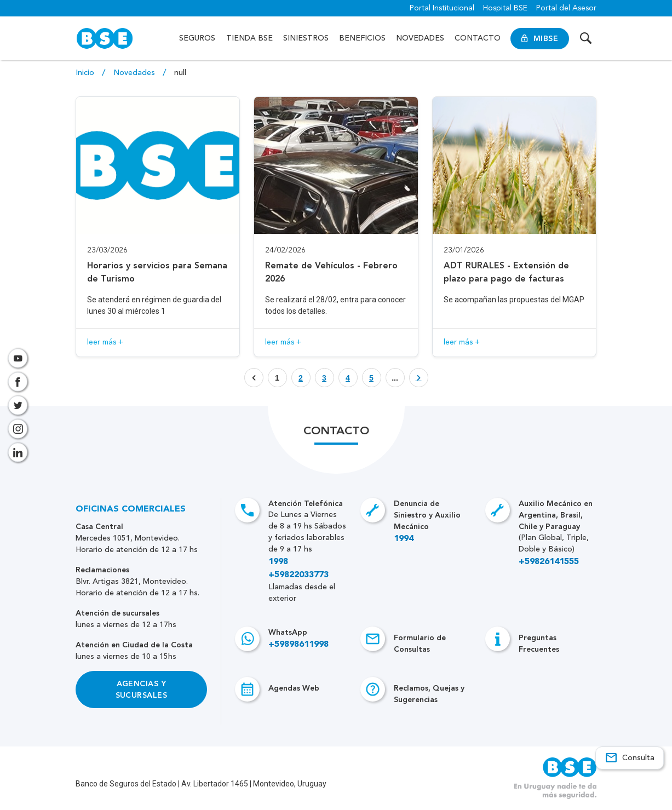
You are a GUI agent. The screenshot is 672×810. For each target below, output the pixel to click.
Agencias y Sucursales (142, 690)
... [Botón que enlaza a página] (395, 378)
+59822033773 (298, 575)
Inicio (86, 73)
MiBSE (540, 39)
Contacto (478, 38)
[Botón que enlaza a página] (301, 378)
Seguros (197, 38)
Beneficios (362, 38)
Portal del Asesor (566, 8)
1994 (404, 539)
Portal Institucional (442, 8)
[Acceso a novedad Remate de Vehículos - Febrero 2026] (336, 227)
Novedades (420, 38)
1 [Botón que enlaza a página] (277, 378)
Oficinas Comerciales (131, 509)
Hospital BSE (505, 8)
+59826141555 (549, 562)
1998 (278, 562)
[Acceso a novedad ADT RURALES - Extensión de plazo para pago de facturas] (515, 227)
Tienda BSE (249, 38)
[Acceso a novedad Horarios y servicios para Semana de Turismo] (158, 227)
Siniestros (306, 38)
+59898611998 (298, 645)
